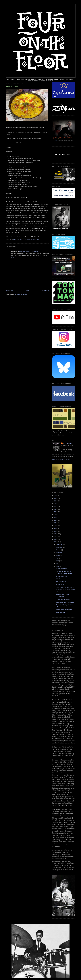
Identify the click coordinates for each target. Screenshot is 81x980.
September (59, 553)
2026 (56, 496)
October (59, 550)
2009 (56, 542)
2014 (56, 528)
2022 (56, 506)
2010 (56, 539)
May (57, 564)
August (58, 555)
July (57, 558)
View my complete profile (61, 459)
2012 (56, 534)
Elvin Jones (59, 579)
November (59, 547)
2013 (56, 531)
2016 (56, 523)
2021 (56, 509)
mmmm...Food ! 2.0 (61, 576)
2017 (56, 520)
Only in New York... (61, 582)
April (57, 566)
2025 (56, 498)
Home (28, 290)
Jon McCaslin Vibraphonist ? (64, 610)
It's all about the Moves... (63, 599)
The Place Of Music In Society (65, 602)
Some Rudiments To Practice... (65, 587)
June (58, 561)
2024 (56, 501)
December (59, 544)
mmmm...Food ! (60, 584)
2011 (56, 536)
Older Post (46, 290)
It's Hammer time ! (61, 569)
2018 (56, 517)
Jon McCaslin (68, 443)
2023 (56, 504)
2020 (56, 512)
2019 (56, 515)
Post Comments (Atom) (21, 294)
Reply (12, 258)
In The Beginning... (61, 612)
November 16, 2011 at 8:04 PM (29, 251)
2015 (56, 526)
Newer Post (9, 290)
